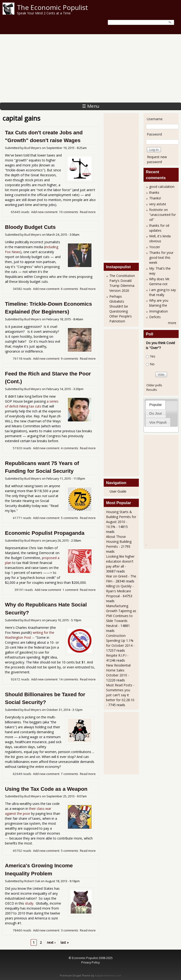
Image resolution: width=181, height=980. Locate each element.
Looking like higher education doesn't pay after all (120, 561)
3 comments (70, 930)
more (172, 323)
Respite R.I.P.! (116, 655)
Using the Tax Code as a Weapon (46, 789)
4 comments (70, 448)
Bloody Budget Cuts (30, 227)
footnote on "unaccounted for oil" (162, 215)
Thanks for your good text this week (161, 257)
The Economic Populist (52, 7)
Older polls (154, 385)
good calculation (162, 187)
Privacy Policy (90, 962)
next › (51, 942)
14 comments (69, 679)
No (152, 364)
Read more (88, 212)
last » (65, 942)
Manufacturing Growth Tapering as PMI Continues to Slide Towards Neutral (121, 616)
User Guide (118, 491)
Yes (153, 356)
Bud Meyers (33, 148)
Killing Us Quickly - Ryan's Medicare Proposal (120, 591)
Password (154, 134)
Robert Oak (32, 881)
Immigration (158, 311)
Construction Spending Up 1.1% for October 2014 (120, 640)
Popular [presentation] (156, 405)
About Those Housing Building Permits (119, 541)
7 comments (70, 774)
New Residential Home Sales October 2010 (118, 670)
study (29, 903)
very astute (158, 204)
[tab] (156, 405)
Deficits (155, 317)
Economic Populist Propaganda (45, 533)
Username (155, 119)
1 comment (70, 590)
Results (152, 390)
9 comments (70, 358)
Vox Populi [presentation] (158, 422)
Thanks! (155, 198)
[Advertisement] (90, 67)
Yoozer (155, 247)
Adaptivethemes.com (108, 976)
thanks (154, 192)
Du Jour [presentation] (156, 413)
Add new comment (44, 212)
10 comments (69, 212)
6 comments (70, 289)
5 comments (70, 518)
